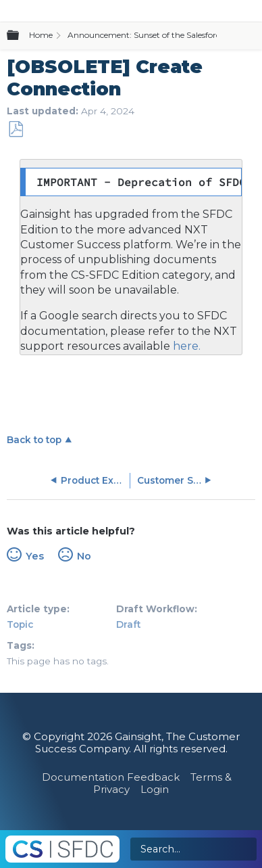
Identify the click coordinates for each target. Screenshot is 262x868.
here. (185, 346)
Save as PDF (16, 130)
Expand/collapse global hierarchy (21, 36)
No (84, 556)
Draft (128, 624)
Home (41, 35)
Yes (35, 556)
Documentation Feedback (111, 777)
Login (155, 789)
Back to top (34, 440)
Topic (20, 624)
